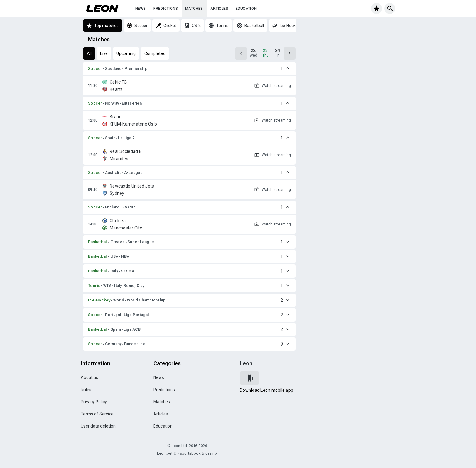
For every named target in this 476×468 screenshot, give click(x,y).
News (141, 9)
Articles (219, 9)
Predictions (166, 9)
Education (246, 9)
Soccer (95, 69)
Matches (194, 9)
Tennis (94, 286)
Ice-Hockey (99, 300)
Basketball (98, 242)
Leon (246, 363)
